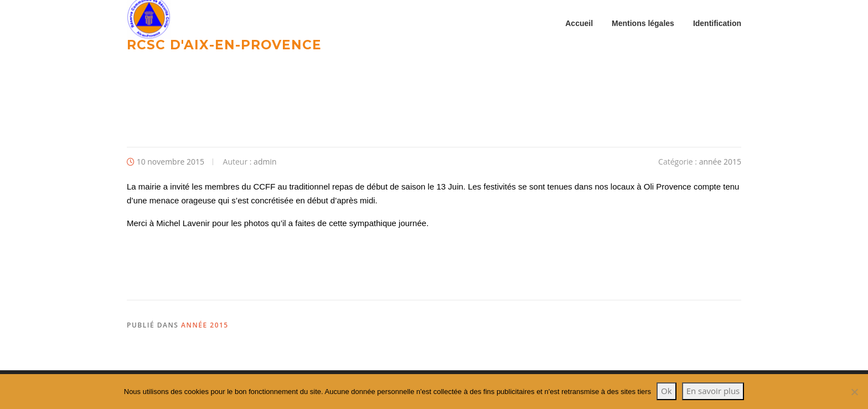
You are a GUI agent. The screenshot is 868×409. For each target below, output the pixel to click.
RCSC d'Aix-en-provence (224, 44)
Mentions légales (643, 23)
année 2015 (720, 164)
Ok (666, 391)
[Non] (854, 392)
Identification (717, 23)
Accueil (579, 23)
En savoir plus (713, 391)
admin (265, 164)
